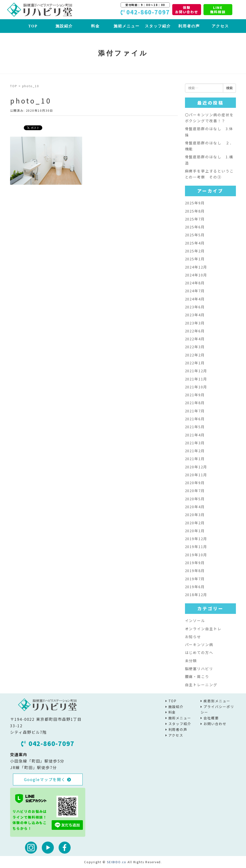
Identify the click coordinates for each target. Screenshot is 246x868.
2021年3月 (195, 443)
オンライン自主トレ (203, 629)
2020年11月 (196, 475)
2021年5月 (195, 427)
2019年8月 (195, 571)
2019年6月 (195, 587)
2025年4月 (195, 243)
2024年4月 (195, 299)
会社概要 (211, 718)
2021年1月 (195, 459)
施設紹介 (64, 26)
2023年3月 (195, 323)
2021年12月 (196, 371)
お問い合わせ (215, 724)
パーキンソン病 (199, 645)
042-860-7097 (48, 743)
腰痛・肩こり (197, 676)
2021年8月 (195, 403)
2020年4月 (195, 507)
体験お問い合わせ (187, 10)
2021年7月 (195, 411)
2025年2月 (195, 251)
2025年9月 (195, 203)
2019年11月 (196, 547)
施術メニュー (127, 26)
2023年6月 (195, 307)
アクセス (220, 26)
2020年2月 (195, 523)
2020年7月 (195, 491)
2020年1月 (195, 531)
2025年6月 (195, 227)
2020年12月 (196, 467)
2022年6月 (195, 331)
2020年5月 (195, 499)
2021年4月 (195, 435)
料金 (95, 26)
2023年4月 (195, 315)
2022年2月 (195, 355)
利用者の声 (189, 26)
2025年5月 (195, 235)
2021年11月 (196, 379)
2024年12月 (196, 267)
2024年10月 (196, 275)
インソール (195, 620)
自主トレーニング (201, 685)
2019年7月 (195, 579)
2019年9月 (195, 563)
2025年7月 (195, 219)
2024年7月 (195, 291)
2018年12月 (196, 595)
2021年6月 (195, 419)
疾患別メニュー (217, 701)
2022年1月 (195, 363)
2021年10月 (196, 387)
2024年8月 (195, 283)
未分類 (191, 661)
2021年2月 (195, 451)
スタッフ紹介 (158, 26)
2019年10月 (196, 555)
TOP (33, 26)
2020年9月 (195, 483)
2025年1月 (195, 259)
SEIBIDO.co (117, 862)
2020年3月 (195, 515)
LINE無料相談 (218, 10)
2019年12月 (196, 539)
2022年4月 (195, 339)
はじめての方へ (199, 652)
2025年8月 (195, 211)
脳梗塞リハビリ (199, 669)
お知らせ (193, 637)
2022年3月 (195, 347)
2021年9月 (195, 395)
